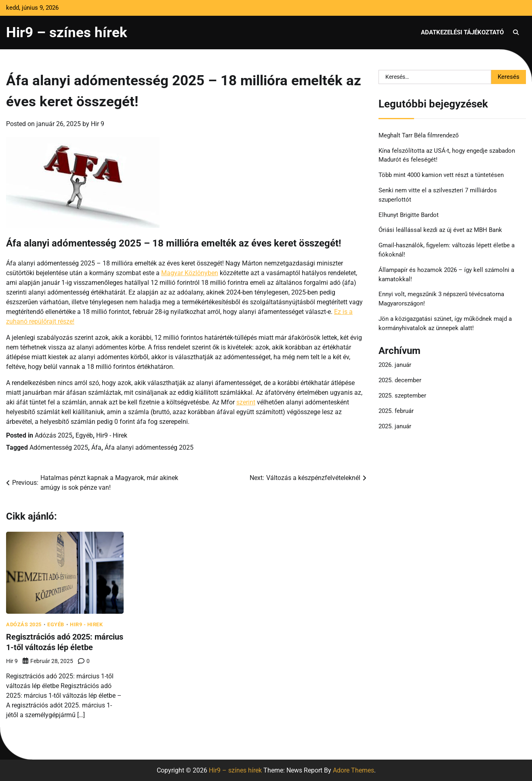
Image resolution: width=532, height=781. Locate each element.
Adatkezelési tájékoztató (462, 32)
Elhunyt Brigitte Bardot (409, 215)
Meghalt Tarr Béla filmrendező (419, 135)
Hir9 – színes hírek (67, 32)
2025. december (400, 380)
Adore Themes (353, 770)
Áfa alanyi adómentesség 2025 (149, 447)
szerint (246, 402)
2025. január (395, 426)
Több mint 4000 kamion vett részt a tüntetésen (441, 175)
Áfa (96, 447)
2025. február (396, 411)
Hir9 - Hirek (112, 435)
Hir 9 (98, 124)
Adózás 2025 (54, 435)
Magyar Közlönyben (190, 273)
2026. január (395, 365)
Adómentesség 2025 (59, 447)
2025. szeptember (402, 396)
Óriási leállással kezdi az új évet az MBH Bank (440, 230)
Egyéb (84, 435)
